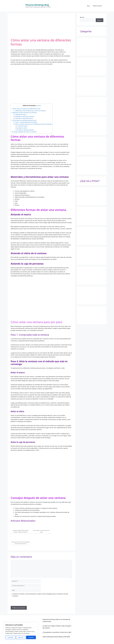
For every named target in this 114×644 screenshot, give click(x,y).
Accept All (31, 637)
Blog (88, 6)
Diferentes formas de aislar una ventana (24, 113)
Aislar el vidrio (21, 128)
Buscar (82, 17)
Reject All (21, 637)
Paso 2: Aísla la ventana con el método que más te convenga (33, 124)
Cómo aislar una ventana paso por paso (24, 120)
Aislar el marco (21, 126)
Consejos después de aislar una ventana (24, 132)
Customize (10, 637)
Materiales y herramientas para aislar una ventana (30, 111)
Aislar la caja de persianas (25, 130)
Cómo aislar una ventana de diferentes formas (26, 109)
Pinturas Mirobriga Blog (37, 5)
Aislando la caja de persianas (23, 118)
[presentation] (23, 602)
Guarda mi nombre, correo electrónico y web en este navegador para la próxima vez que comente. (40, 595)
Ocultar (38, 106)
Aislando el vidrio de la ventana (24, 116)
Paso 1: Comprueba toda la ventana (25, 122)
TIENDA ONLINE (97, 6)
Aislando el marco (20, 114)
